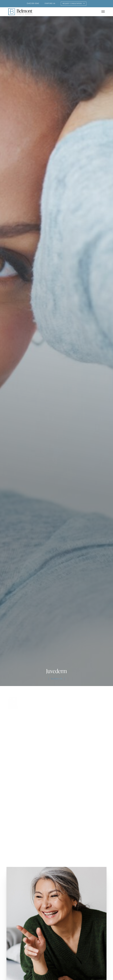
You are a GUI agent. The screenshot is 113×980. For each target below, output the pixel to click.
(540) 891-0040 (33, 4)
